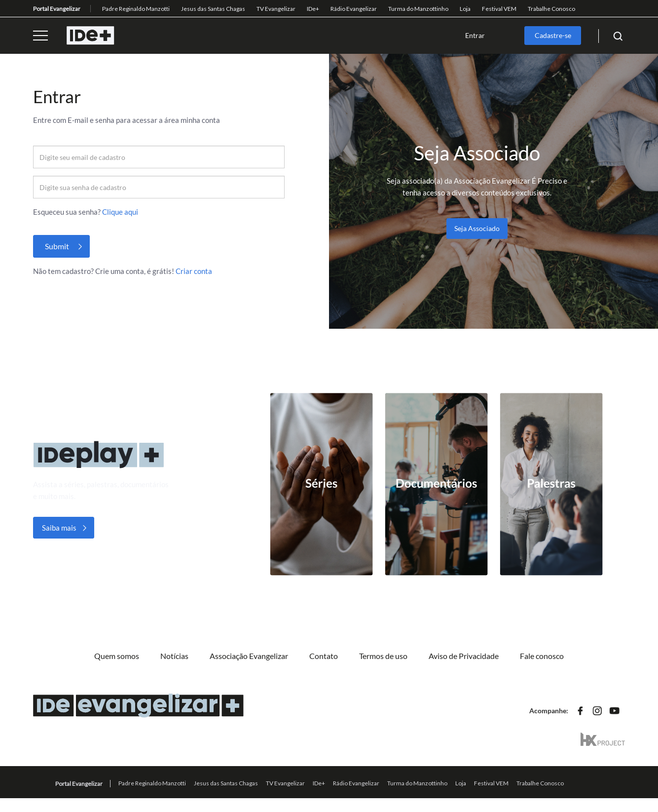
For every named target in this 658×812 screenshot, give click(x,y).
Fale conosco (542, 656)
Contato (324, 656)
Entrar (475, 35)
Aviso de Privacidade (464, 656)
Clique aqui (120, 212)
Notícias (174, 656)
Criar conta (194, 271)
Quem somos (117, 656)
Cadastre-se (553, 35)
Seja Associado (477, 228)
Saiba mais (59, 528)
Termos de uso (383, 656)
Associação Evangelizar (249, 656)
